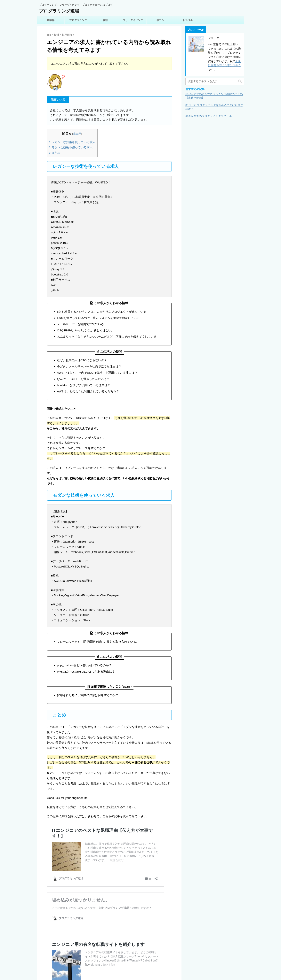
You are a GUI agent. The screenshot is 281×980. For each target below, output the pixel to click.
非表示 (77, 134)
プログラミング (78, 20)
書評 (106, 20)
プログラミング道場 (59, 11)
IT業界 (51, 20)
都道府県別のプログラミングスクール (209, 116)
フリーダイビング (133, 20)
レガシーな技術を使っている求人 (72, 142)
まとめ (55, 153)
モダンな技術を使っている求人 (71, 147)
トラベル (188, 20)
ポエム (160, 20)
